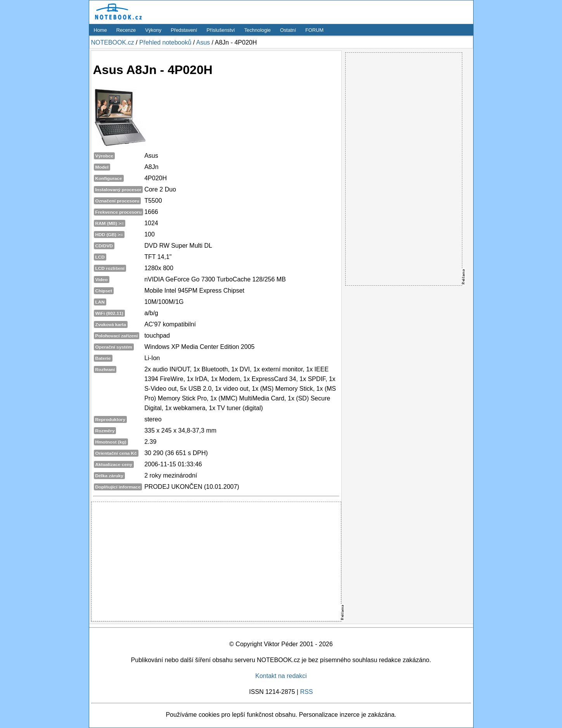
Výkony (153, 30)
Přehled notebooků (165, 42)
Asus (203, 42)
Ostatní (288, 30)
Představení (184, 30)
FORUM (314, 30)
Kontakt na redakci (281, 676)
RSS (307, 692)
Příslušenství (220, 30)
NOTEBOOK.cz (113, 42)
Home (100, 30)
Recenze (126, 30)
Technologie (258, 30)
